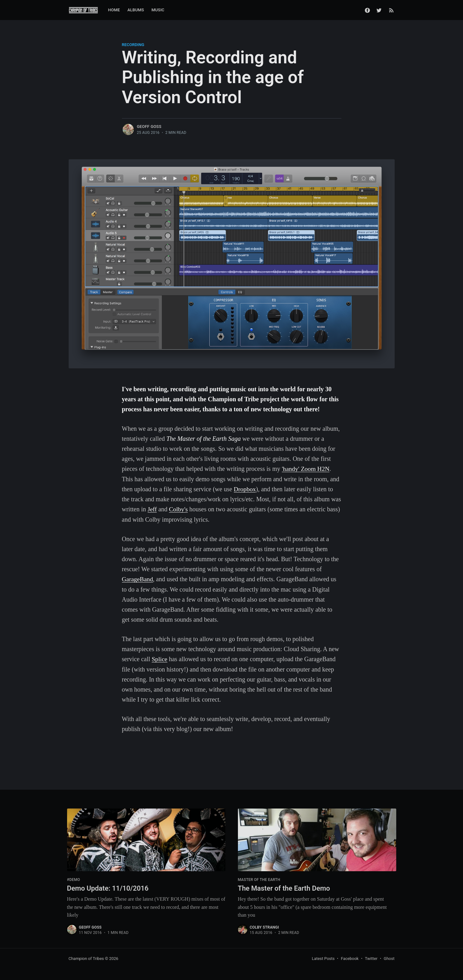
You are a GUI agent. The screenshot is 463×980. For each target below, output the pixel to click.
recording (133, 45)
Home (114, 10)
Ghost (389, 957)
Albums (136, 10)
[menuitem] (114, 10)
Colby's (178, 509)
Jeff (152, 509)
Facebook (350, 957)
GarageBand (138, 578)
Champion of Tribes (86, 957)
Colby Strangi (264, 926)
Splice (160, 658)
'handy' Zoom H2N (306, 469)
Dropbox (245, 489)
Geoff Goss (149, 126)
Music (158, 10)
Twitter (371, 957)
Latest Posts (323, 957)
